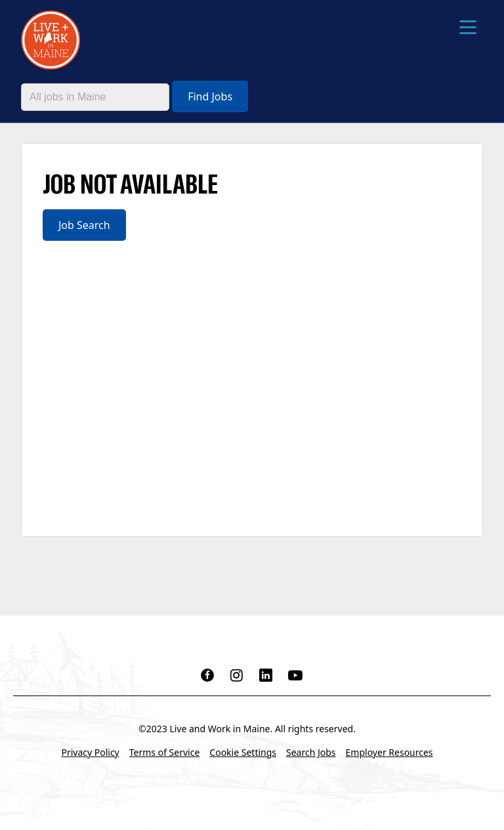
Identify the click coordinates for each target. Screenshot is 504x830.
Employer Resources (389, 752)
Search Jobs (311, 752)
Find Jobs (210, 96)
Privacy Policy (90, 752)
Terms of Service (165, 752)
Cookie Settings (243, 752)
